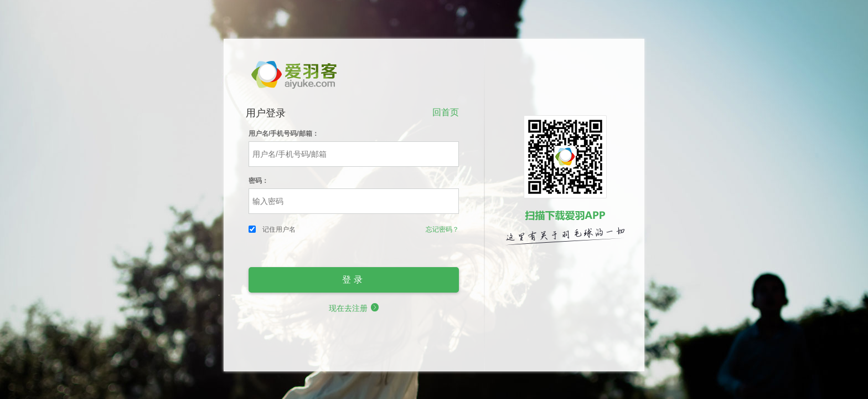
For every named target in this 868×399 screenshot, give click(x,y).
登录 (354, 280)
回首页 (446, 112)
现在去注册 (354, 308)
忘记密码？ (442, 229)
